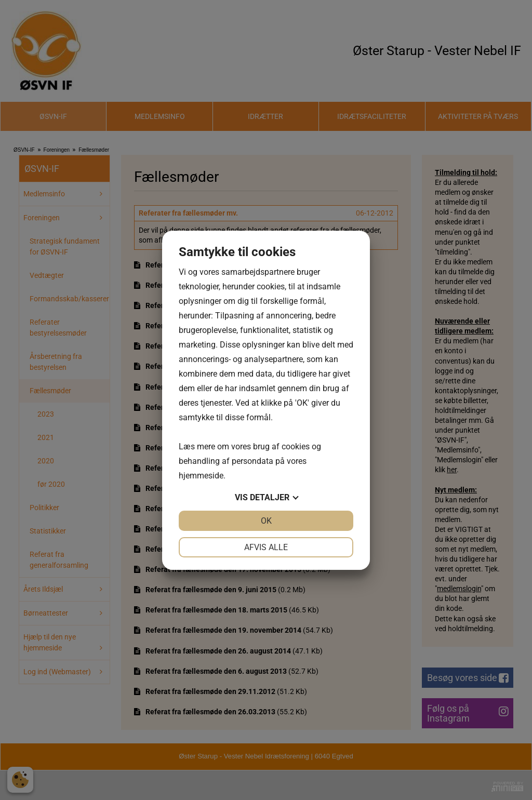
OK (266, 521)
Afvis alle (266, 547)
